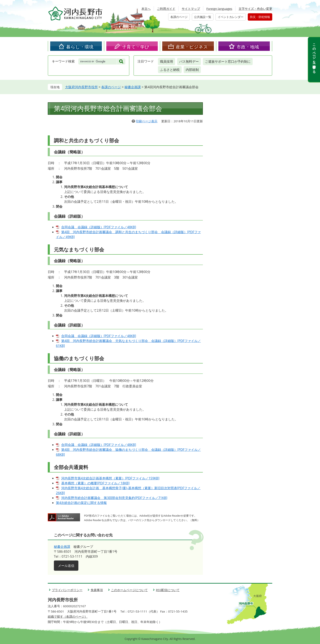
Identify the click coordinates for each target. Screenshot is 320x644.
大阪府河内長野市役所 (81, 87)
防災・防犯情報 (260, 17)
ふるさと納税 (170, 70)
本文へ (146, 9)
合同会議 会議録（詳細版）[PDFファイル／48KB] (99, 227)
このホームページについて (129, 590)
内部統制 (192, 70)
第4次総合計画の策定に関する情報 (81, 503)
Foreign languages (219, 9)
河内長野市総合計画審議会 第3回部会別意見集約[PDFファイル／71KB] (114, 498)
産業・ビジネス (192, 47)
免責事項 (97, 590)
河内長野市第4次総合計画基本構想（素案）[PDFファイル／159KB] (110, 478)
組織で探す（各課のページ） (68, 616)
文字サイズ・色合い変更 (255, 9)
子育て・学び (136, 47)
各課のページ (179, 17)
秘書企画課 (133, 87)
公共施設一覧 (203, 17)
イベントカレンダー (231, 17)
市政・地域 (248, 47)
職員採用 (167, 61)
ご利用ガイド (166, 9)
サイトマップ (191, 9)
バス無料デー (189, 61)
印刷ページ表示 (147, 121)
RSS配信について (168, 590)
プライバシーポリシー (67, 590)
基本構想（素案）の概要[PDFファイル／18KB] (95, 483)
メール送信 (66, 566)
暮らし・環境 (80, 47)
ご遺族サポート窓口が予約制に (228, 61)
